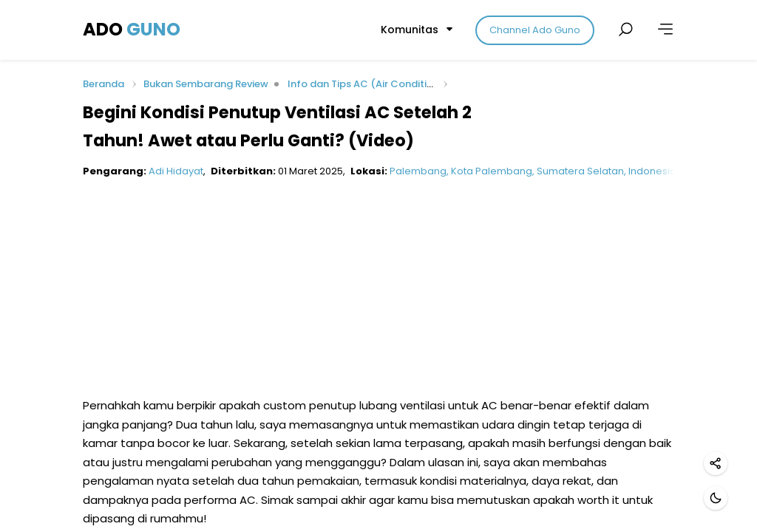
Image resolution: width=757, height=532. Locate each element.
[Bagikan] (716, 463)
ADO (132, 29)
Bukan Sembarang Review (206, 84)
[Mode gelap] (716, 498)
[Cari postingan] (625, 30)
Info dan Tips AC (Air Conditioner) (370, 84)
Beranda (103, 85)
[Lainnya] (665, 30)
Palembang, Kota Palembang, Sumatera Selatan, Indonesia (533, 171)
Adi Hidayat (176, 171)
